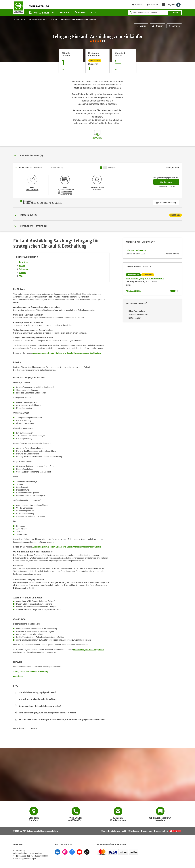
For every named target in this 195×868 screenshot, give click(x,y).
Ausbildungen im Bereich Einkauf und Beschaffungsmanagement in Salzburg (67, 353)
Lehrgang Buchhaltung (136, 250)
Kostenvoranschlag (166, 203)
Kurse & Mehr (40, 13)
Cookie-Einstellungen (111, 831)
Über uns (80, 13)
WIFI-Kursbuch (19, 19)
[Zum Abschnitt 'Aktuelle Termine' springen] (71, 61)
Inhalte (22, 266)
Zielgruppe (24, 269)
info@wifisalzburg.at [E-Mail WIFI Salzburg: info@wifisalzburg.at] (27, 859)
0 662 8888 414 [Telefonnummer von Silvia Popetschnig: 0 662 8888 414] (142, 314)
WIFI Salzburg (32, 190)
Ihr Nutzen (23, 262)
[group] (97, 41)
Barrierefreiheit (161, 831)
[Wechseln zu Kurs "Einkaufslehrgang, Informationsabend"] (173, 291)
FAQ (21, 276)
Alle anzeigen (133, 291)
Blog (94, 13)
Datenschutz (147, 831)
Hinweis (22, 273)
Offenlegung (134, 831)
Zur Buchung (170, 181)
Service (64, 13)
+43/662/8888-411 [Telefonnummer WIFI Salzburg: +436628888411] (22, 856)
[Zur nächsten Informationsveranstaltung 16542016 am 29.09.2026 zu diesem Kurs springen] (97, 61)
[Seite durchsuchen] (155, 13)
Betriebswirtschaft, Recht (38, 19)
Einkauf (54, 19)
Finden (175, 13)
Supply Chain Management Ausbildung (31, 671)
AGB (124, 831)
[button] (61, 692)
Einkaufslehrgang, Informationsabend (145, 278)
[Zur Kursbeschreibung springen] (124, 61)
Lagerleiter (18, 676)
